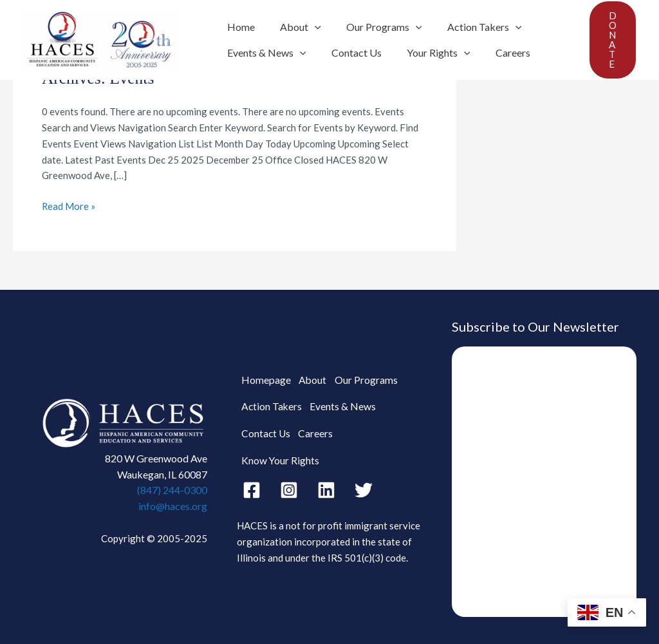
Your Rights (427, 53)
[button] (613, 40)
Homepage (265, 393)
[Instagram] (289, 480)
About (293, 27)
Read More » (69, 205)
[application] (308, 27)
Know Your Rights (377, 450)
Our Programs (373, 27)
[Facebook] (252, 480)
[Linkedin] (326, 480)
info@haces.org (173, 506)
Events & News (264, 53)
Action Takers (468, 27)
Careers (496, 52)
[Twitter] (364, 480)
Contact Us (349, 52)
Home (238, 27)
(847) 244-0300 (172, 490)
